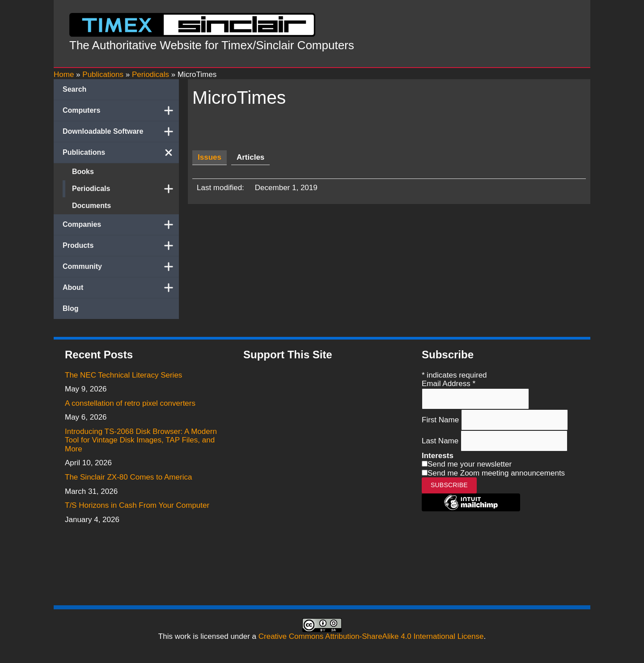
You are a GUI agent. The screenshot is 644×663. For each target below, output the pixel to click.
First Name (441, 419)
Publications (121, 153)
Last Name (441, 441)
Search (74, 89)
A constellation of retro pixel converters (130, 403)
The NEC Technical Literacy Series (123, 375)
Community (121, 267)
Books (83, 172)
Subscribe (449, 485)
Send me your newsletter (470, 464)
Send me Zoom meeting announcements (496, 473)
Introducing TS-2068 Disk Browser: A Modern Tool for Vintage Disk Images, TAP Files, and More (141, 440)
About (121, 288)
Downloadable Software (121, 132)
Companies (121, 225)
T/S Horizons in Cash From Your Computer (137, 505)
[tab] (210, 157)
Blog (71, 308)
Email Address (449, 384)
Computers (121, 110)
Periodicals (125, 189)
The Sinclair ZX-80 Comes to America (128, 477)
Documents (91, 206)
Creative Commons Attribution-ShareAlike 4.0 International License (371, 636)
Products (121, 246)
